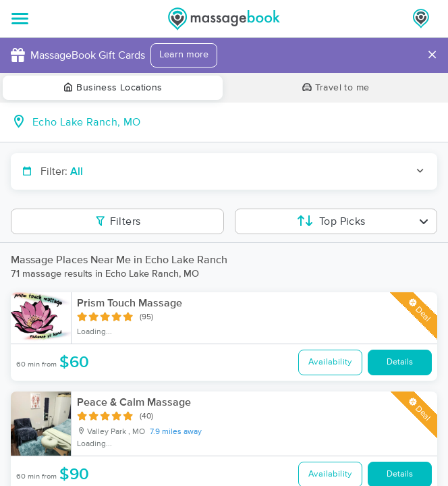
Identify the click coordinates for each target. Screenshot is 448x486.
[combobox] (235, 122)
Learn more (184, 55)
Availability (330, 362)
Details (400, 362)
